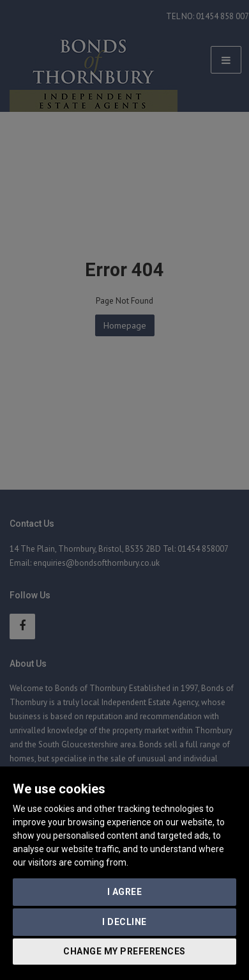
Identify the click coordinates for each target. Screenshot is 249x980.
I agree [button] (125, 892)
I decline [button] (124, 922)
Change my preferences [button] (124, 951)
